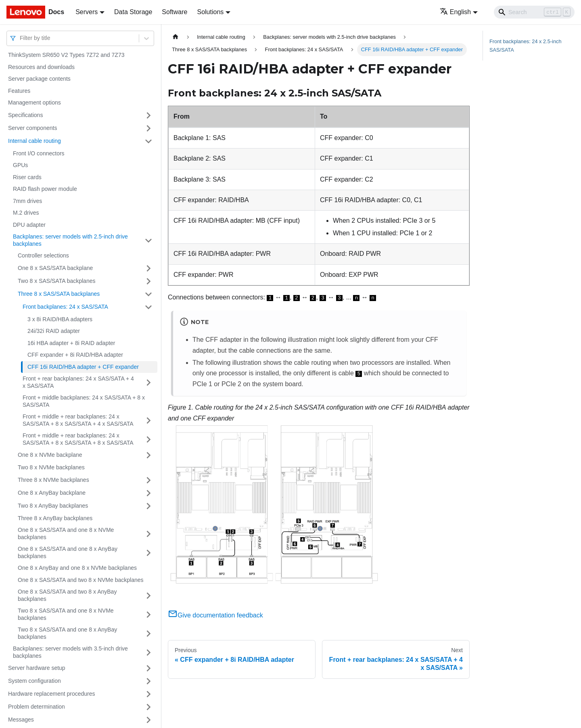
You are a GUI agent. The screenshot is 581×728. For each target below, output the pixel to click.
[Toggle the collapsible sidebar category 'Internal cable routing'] (148, 141)
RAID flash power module (45, 189)
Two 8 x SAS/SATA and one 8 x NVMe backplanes (66, 614)
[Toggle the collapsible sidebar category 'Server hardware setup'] (148, 668)
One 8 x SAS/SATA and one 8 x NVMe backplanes (66, 533)
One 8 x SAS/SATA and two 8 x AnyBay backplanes (67, 595)
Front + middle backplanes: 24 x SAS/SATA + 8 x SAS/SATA (84, 401)
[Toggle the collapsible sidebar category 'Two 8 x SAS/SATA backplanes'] (148, 281)
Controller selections (43, 255)
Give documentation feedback (215, 615)
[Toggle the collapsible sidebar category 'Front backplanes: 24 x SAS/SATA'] (148, 307)
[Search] (534, 12)
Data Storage (133, 12)
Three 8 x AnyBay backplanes (55, 518)
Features (19, 91)
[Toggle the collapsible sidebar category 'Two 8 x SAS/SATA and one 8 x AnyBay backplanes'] (148, 633)
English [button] (455, 12)
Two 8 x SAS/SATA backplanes (56, 281)
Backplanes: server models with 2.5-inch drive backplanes (70, 240)
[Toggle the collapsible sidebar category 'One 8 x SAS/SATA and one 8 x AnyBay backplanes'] (148, 553)
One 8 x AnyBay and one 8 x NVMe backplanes (77, 568)
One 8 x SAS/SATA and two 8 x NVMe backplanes (81, 580)
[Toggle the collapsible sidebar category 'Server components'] (148, 128)
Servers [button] (87, 12)
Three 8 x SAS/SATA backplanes (59, 294)
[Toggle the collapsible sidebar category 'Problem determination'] (148, 707)
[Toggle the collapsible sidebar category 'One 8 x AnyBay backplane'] (148, 493)
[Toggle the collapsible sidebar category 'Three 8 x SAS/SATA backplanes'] (148, 294)
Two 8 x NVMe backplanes (51, 467)
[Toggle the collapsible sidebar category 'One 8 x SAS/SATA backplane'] (148, 268)
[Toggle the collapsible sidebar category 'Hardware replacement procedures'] (148, 694)
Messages (21, 720)
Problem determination (37, 707)
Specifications (25, 115)
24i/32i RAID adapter (54, 331)
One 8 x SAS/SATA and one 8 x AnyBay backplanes (68, 552)
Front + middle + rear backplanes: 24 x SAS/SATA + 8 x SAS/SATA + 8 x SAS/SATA (78, 439)
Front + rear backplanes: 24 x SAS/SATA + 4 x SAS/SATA (78, 382)
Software (175, 12)
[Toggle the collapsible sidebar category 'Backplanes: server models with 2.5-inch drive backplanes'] (148, 240)
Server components (32, 128)
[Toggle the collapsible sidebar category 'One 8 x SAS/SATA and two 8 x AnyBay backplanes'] (148, 595)
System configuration (34, 681)
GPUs (20, 165)
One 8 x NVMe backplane (50, 455)
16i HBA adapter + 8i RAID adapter (71, 343)
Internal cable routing (34, 141)
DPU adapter (29, 225)
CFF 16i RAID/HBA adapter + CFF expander (83, 367)
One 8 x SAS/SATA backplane (55, 268)
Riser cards (27, 177)
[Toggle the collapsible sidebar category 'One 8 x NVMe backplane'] (148, 455)
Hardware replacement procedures (52, 694)
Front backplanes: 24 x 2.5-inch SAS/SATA (526, 46)
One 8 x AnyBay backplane (52, 493)
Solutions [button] (210, 12)
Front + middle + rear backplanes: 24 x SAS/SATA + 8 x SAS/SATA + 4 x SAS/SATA (78, 420)
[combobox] (21, 38)
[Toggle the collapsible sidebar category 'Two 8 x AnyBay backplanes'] (148, 506)
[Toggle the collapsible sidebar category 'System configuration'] (148, 681)
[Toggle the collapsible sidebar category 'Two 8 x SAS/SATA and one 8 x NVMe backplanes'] (148, 614)
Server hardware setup (37, 668)
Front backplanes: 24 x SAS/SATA (65, 307)
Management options (34, 103)
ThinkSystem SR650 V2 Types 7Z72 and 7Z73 (66, 55)
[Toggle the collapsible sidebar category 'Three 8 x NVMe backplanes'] (148, 480)
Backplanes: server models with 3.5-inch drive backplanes (70, 652)
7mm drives (27, 201)
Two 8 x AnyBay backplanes (53, 506)
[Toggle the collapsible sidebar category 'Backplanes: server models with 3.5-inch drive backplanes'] (148, 652)
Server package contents (39, 79)
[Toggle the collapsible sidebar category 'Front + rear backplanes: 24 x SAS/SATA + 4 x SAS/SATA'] (148, 382)
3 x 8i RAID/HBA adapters (60, 319)
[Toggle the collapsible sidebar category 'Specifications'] (148, 115)
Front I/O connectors (39, 153)
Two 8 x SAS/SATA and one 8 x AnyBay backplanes (67, 633)
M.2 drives (26, 213)
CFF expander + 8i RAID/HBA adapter (75, 355)
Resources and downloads (41, 67)
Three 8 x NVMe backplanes (53, 480)
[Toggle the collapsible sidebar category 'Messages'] (148, 720)
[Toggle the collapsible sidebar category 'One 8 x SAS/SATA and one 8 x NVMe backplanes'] (148, 534)
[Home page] (176, 37)
